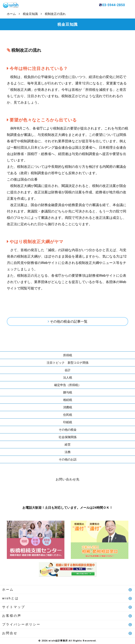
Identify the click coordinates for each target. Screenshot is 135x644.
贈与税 (68, 392)
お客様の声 (67, 616)
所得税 (68, 355)
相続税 (68, 400)
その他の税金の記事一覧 (69, 321)
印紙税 (68, 422)
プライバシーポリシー (67, 624)
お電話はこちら (55, 493)
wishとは (67, 598)
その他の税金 (68, 430)
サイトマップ (67, 607)
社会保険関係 (68, 437)
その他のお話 (68, 459)
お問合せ (67, 633)
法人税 (68, 378)
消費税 (68, 407)
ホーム (67, 590)
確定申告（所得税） (68, 385)
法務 (68, 452)
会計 (68, 370)
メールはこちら (80, 493)
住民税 (68, 415)
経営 (68, 445)
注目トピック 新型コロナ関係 (68, 363)
